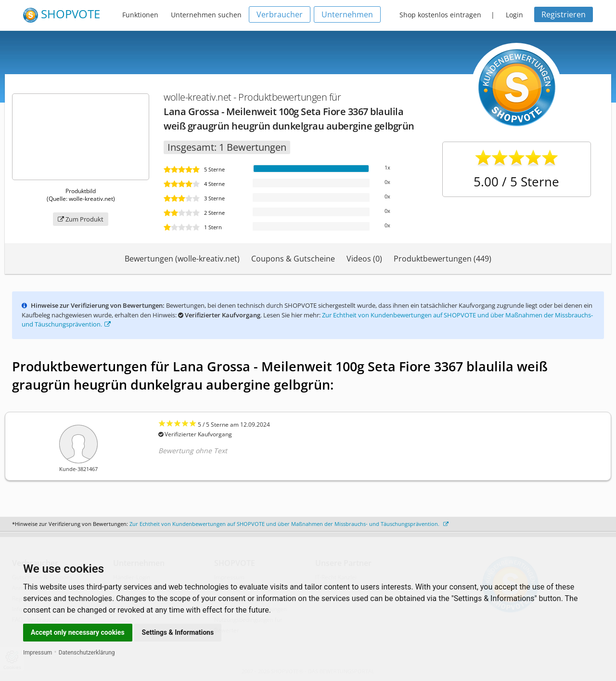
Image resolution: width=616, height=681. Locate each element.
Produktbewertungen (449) (443, 259)
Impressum (38, 653)
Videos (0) (364, 259)
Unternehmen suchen (206, 15)
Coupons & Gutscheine (293, 259)
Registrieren (564, 14)
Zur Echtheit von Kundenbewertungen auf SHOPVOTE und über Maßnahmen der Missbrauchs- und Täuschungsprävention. (289, 524)
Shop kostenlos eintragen (440, 15)
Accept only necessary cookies (78, 632)
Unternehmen (347, 14)
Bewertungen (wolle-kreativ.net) (182, 259)
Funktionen (140, 15)
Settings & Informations (178, 632)
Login (514, 15)
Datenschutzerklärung (87, 653)
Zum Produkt (81, 219)
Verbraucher (280, 14)
